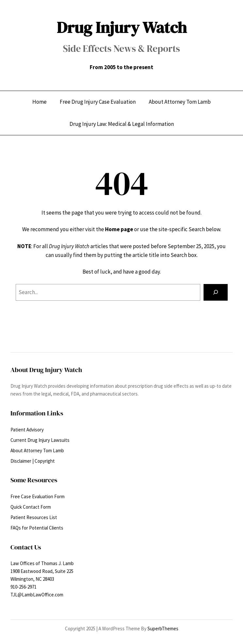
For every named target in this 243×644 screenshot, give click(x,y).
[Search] (215, 292)
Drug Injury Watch (122, 27)
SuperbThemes (163, 629)
